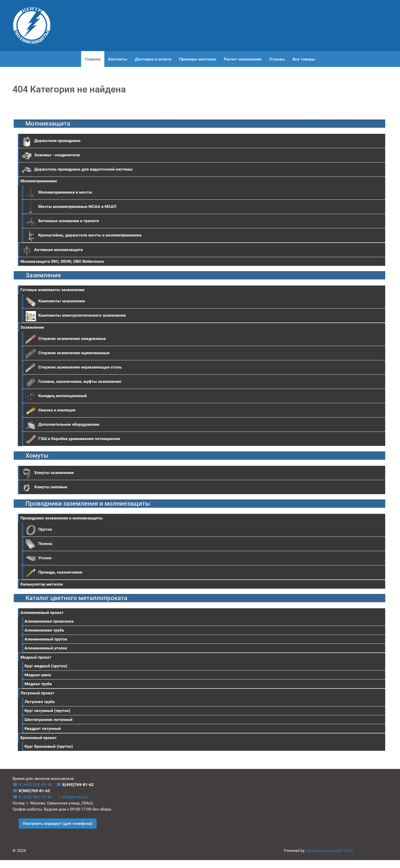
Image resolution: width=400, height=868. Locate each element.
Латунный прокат (37, 693)
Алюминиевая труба (44, 630)
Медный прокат (36, 657)
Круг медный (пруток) (46, 666)
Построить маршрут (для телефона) (58, 823)
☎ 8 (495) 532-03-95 (32, 785)
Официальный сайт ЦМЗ (329, 851)
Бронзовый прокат (39, 738)
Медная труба (38, 684)
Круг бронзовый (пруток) (49, 746)
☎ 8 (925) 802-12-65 (32, 797)
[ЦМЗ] (32, 26)
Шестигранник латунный (48, 720)
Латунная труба (40, 702)
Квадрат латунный (43, 728)
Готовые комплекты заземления (52, 290)
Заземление (32, 327)
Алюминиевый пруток (46, 639)
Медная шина (38, 675)
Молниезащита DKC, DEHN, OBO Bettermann (62, 261)
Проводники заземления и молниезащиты (61, 518)
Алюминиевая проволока (49, 621)
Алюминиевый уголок (46, 648)
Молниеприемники (39, 181)
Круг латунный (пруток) (47, 711)
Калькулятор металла (42, 584)
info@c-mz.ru (75, 797)
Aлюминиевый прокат (42, 613)
